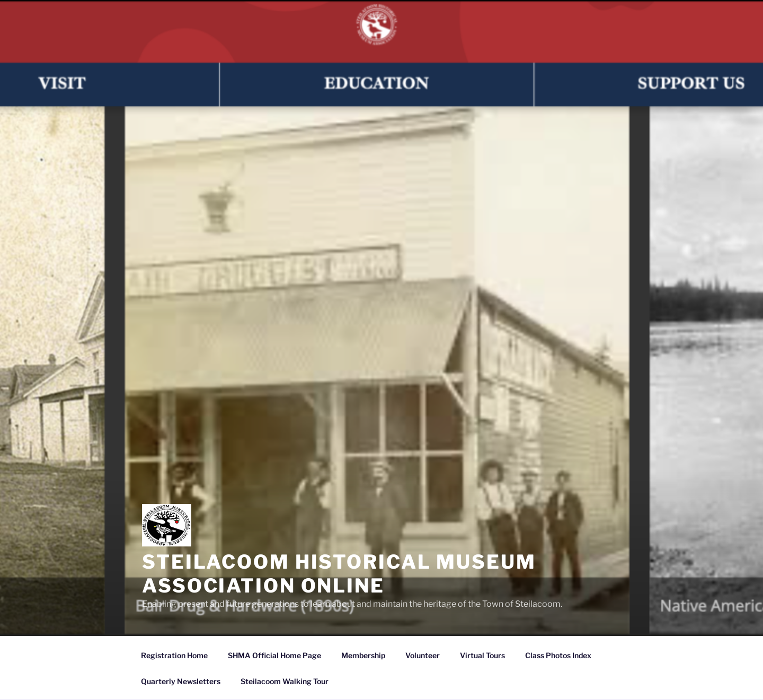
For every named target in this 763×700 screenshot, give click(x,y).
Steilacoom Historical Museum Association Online (339, 574)
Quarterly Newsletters (181, 681)
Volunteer (423, 655)
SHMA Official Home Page (274, 655)
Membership (363, 655)
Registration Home (174, 655)
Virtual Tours (482, 655)
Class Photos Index (558, 655)
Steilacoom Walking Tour (285, 681)
